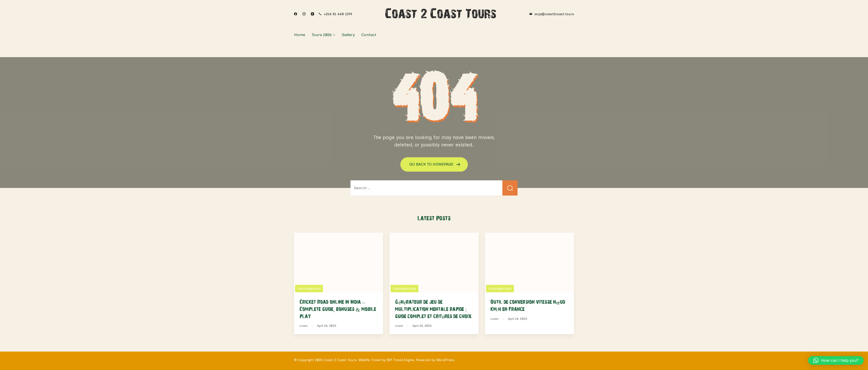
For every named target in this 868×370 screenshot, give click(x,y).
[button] (836, 360)
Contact (369, 35)
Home (300, 35)
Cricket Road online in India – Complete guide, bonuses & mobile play (338, 309)
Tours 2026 (322, 35)
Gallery (348, 35)
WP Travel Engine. (401, 360)
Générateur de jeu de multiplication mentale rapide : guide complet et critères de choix (433, 309)
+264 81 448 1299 (338, 14)
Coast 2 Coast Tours (441, 13)
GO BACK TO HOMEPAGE (432, 164)
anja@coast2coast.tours (554, 14)
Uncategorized (309, 288)
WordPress (445, 360)
